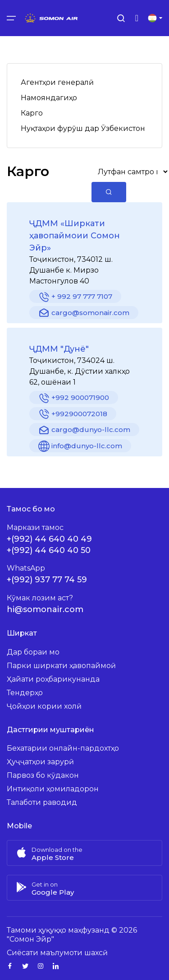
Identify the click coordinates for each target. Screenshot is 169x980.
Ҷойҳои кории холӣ (44, 706)
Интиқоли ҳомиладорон (53, 789)
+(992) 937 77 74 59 (47, 580)
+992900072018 (73, 414)
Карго (32, 113)
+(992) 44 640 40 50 (49, 550)
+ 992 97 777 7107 (75, 297)
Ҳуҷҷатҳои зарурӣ (40, 762)
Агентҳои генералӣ (57, 82)
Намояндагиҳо (49, 98)
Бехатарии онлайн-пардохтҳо (63, 748)
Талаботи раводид (42, 802)
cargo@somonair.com (84, 313)
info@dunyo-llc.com (80, 446)
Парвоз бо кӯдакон (43, 775)
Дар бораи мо (33, 652)
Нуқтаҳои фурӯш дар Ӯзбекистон (83, 128)
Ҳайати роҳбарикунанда (53, 679)
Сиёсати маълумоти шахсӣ (57, 953)
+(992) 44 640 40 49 (49, 539)
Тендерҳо (25, 693)
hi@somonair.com (45, 609)
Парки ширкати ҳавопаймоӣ (61, 666)
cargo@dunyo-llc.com (84, 430)
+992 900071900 (74, 398)
